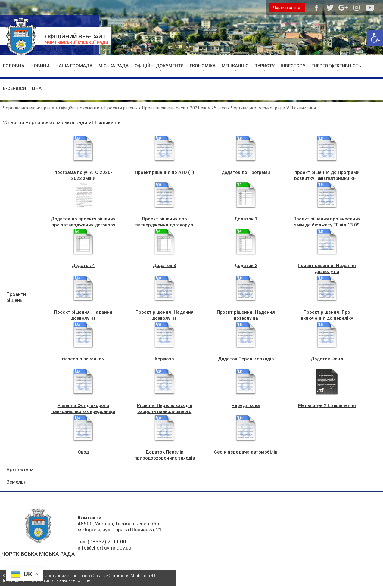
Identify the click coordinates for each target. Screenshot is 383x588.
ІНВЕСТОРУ (293, 66)
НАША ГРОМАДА (74, 66)
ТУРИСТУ (265, 66)
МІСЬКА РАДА (114, 66)
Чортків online (287, 8)
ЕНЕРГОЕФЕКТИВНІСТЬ (336, 66)
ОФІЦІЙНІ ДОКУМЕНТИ (159, 66)
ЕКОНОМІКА (203, 66)
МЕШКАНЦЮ (235, 66)
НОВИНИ (40, 66)
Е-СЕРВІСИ (14, 88)
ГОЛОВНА (14, 66)
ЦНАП (38, 88)
